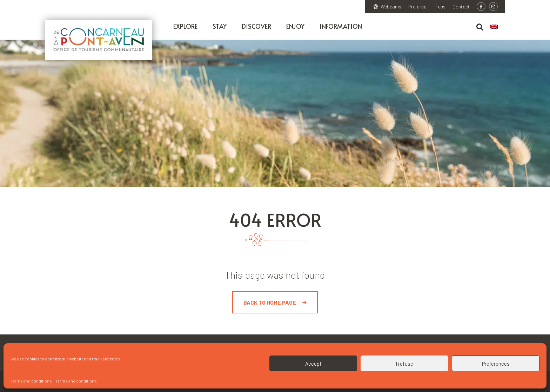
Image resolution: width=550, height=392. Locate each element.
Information (341, 26)
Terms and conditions (31, 381)
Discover (256, 26)
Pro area (417, 7)
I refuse (404, 364)
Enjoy (295, 26)
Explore (185, 26)
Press (440, 7)
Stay (220, 26)
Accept (313, 364)
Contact (461, 7)
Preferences (496, 364)
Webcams (391, 7)
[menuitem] (498, 27)
